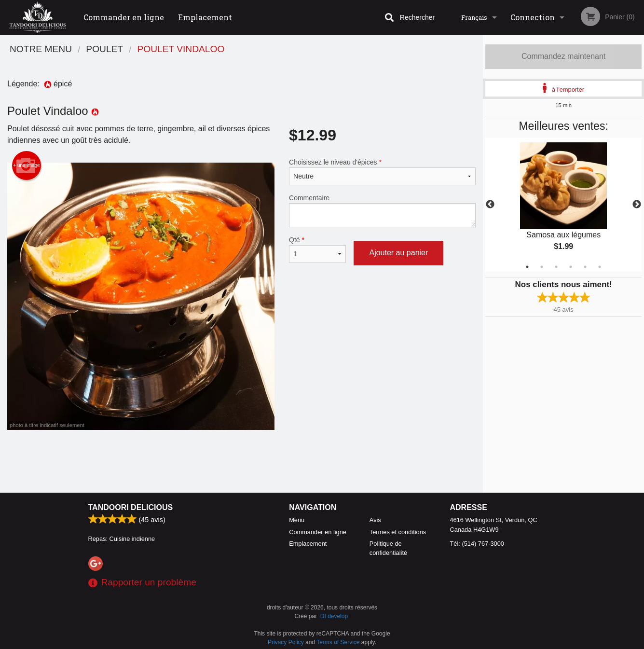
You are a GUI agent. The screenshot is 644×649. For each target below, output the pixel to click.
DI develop (334, 616)
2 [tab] (542, 267)
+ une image (26, 166)
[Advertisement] (241, 461)
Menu (297, 520)
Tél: (477, 544)
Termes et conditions (398, 532)
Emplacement (205, 17)
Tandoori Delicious (131, 507)
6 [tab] (600, 267)
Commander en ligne (124, 17)
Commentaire (382, 211)
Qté (317, 249)
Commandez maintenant (563, 56)
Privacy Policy (286, 642)
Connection (533, 17)
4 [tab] (571, 267)
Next (637, 205)
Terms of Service (338, 642)
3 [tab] (556, 267)
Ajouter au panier (398, 253)
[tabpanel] (563, 205)
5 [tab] (585, 267)
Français (474, 17)
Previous (490, 205)
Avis (375, 520)
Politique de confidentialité (388, 548)
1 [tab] (527, 267)
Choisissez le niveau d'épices (382, 172)
